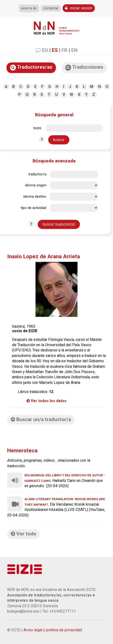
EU (45, 50)
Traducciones (84, 67)
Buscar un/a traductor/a (41, 419)
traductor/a (37, 174)
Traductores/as (31, 67)
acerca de (29, 8)
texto (37, 128)
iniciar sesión (79, 8)
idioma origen (36, 185)
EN (74, 50)
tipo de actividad (33, 208)
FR (65, 50)
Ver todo (24, 534)
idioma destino (35, 197)
